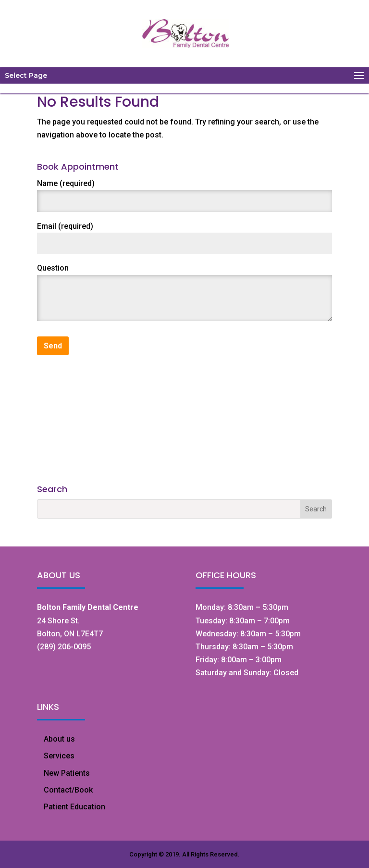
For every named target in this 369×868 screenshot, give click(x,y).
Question (53, 268)
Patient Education (74, 807)
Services (59, 756)
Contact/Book (68, 790)
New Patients (67, 773)
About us (59, 739)
